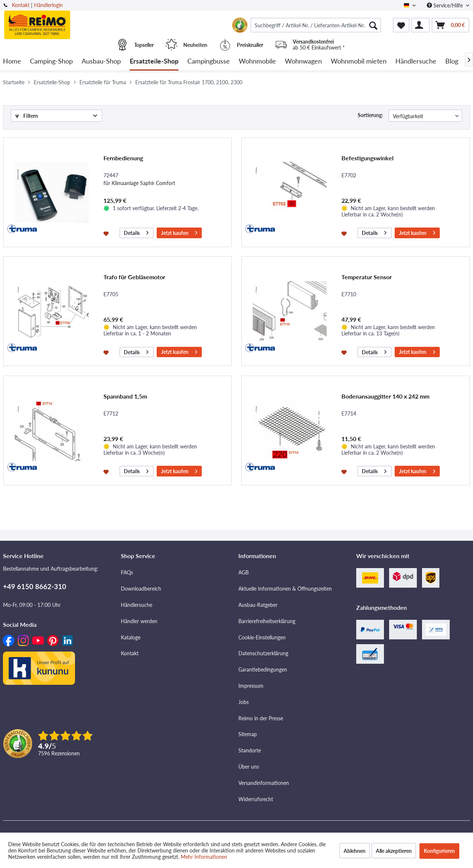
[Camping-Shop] (51, 61)
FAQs (127, 572)
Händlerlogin (48, 5)
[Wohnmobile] (257, 61)
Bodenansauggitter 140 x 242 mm (385, 396)
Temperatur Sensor (367, 277)
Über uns (249, 767)
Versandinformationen (264, 783)
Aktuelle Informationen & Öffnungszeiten (285, 589)
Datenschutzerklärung (263, 653)
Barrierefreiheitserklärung (267, 621)
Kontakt (21, 5)
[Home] (12, 61)
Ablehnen (355, 851)
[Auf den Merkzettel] (107, 233)
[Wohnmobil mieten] (359, 61)
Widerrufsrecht (256, 799)
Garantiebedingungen (263, 669)
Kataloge (131, 637)
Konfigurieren (439, 851)
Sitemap (248, 734)
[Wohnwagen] (303, 61)
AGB (244, 572)
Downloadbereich (141, 589)
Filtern (27, 116)
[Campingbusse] (209, 61)
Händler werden (139, 621)
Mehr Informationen (204, 857)
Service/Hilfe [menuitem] (445, 5)
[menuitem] (316, 25)
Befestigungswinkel (367, 158)
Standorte (250, 750)
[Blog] (452, 61)
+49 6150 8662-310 (35, 586)
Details (136, 232)
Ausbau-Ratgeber (258, 605)
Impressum (251, 686)
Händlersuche (137, 605)
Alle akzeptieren (394, 851)
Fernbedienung (123, 158)
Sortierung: (370, 115)
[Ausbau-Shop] (101, 61)
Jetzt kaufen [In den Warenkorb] (179, 232)
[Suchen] (373, 25)
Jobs (244, 702)
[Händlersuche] (416, 61)
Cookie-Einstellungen (262, 637)
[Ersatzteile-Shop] (154, 61)
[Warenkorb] (450, 25)
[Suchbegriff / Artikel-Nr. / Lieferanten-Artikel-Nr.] (316, 25)
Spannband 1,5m (125, 396)
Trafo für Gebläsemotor (134, 277)
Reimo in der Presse (261, 718)
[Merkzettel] (401, 25)
